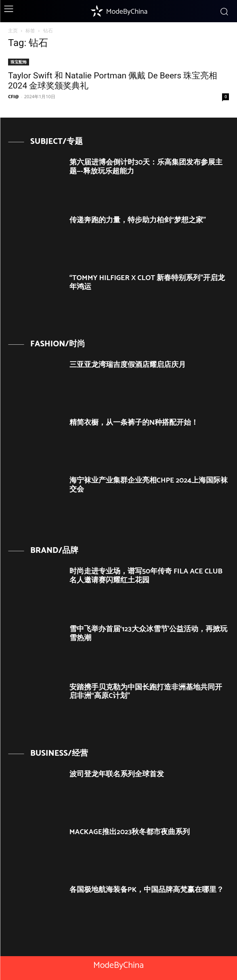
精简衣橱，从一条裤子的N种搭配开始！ (134, 423)
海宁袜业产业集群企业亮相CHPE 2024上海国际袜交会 (149, 485)
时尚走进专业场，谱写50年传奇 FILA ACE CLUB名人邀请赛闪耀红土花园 (146, 576)
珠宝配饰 (19, 62)
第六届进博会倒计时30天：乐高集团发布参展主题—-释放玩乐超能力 (146, 167)
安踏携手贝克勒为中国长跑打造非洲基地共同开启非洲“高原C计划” (146, 692)
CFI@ (14, 96)
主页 (13, 31)
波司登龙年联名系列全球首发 (117, 774)
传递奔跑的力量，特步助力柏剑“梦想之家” (138, 220)
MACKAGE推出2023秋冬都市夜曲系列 (130, 832)
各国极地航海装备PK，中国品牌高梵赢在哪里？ (147, 890)
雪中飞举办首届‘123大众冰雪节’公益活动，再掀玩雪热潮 (149, 634)
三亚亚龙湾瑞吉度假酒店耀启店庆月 (128, 365)
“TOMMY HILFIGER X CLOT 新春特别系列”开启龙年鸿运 (147, 282)
